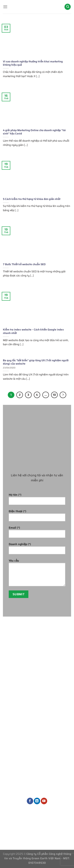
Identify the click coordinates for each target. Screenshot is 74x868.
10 (54, 395)
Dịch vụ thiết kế (55, 735)
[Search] (68, 7)
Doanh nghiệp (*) (37, 550)
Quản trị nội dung (57, 729)
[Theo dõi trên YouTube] (44, 801)
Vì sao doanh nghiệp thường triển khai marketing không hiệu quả (33, 63)
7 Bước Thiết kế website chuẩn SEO (24, 264)
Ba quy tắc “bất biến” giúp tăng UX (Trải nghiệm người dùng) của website (36, 362)
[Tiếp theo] (63, 395)
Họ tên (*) (37, 500)
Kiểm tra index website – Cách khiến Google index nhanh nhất (33, 331)
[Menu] (5, 7)
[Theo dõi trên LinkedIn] (37, 801)
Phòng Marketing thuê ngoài (56, 699)
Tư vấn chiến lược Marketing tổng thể (56, 685)
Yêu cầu (37, 574)
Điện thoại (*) (37, 517)
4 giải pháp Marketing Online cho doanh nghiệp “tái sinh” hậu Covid (34, 132)
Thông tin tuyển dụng (37, 826)
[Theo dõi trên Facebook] (30, 801)
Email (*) (37, 533)
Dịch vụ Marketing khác (57, 744)
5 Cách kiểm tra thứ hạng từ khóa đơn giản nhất (32, 199)
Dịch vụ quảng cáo (57, 722)
